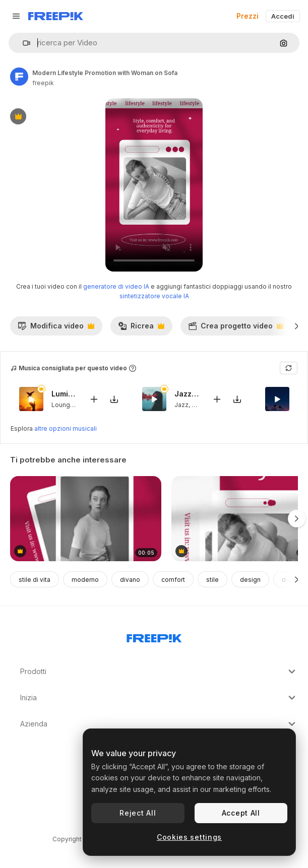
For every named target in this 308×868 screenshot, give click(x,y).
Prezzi (248, 16)
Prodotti (159, 672)
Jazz (181, 405)
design (250, 580)
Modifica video (56, 328)
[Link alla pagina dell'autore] (19, 77)
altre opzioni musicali (66, 428)
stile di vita (35, 580)
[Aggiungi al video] (94, 399)
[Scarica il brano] (114, 399)
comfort (173, 580)
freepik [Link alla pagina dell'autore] (43, 83)
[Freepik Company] (154, 636)
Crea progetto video (236, 328)
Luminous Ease (64, 394)
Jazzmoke (187, 394)
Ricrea (141, 328)
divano (130, 580)
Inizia (159, 698)
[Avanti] (297, 326)
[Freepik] (56, 16)
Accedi (283, 16)
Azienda (159, 724)
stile (212, 580)
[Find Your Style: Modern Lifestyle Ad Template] (86, 519)
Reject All (138, 813)
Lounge (63, 405)
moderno (85, 580)
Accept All (241, 813)
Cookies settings (189, 837)
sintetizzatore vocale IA (154, 296)
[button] (22, 43)
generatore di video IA (116, 286)
